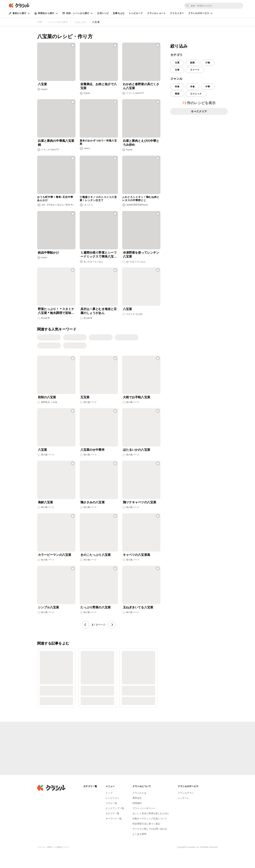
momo (44, 258)
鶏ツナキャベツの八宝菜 (140, 502)
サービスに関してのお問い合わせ (150, 829)
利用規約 (137, 803)
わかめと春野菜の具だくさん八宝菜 (141, 86)
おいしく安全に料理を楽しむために (151, 813)
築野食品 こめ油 (49, 402)
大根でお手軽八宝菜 (137, 397)
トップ (109, 793)
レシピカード (136, 13)
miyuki (44, 89)
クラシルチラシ (186, 793)
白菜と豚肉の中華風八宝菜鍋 (56, 143)
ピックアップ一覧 (115, 808)
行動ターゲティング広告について (150, 819)
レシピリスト (112, 798)
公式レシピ (103, 13)
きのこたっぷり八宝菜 (96, 555)
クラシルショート (156, 13)
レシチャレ (184, 798)
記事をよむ (119, 13)
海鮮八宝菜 (46, 502)
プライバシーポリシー (144, 808)
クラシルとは (139, 793)
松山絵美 (46, 318)
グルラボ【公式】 (135, 314)
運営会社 (137, 798)
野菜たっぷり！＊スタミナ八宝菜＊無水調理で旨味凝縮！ (56, 311)
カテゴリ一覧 (112, 813)
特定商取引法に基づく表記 (146, 824)
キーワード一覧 (114, 819)
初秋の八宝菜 (47, 397)
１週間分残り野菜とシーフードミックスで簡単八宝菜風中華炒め (99, 255)
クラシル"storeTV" (135, 93)
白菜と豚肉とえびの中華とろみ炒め (141, 143)
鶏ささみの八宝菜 (93, 502)
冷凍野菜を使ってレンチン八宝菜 (141, 255)
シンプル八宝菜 (49, 607)
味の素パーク (90, 402)
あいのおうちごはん (93, 262)
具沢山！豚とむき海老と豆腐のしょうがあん (99, 311)
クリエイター (177, 13)
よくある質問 (139, 834)
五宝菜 (85, 397)
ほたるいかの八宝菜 (137, 450)
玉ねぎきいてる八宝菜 (138, 607)
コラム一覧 (111, 803)
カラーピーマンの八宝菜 (55, 555)
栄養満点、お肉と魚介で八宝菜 (99, 86)
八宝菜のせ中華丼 (93, 450)
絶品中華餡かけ (49, 253)
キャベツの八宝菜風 (137, 555)
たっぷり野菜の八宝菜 (96, 607)
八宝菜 (42, 84)
